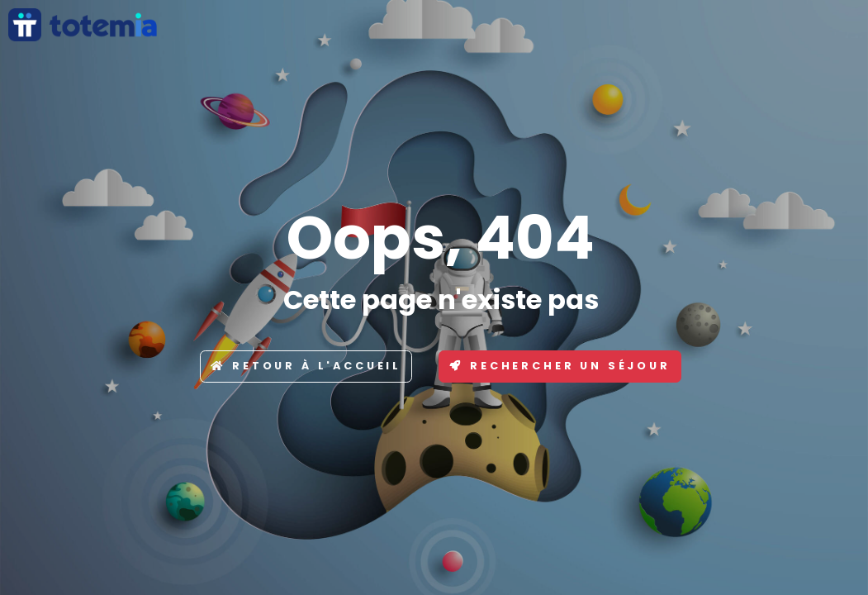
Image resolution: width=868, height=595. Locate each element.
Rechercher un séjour (560, 366)
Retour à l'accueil (306, 366)
